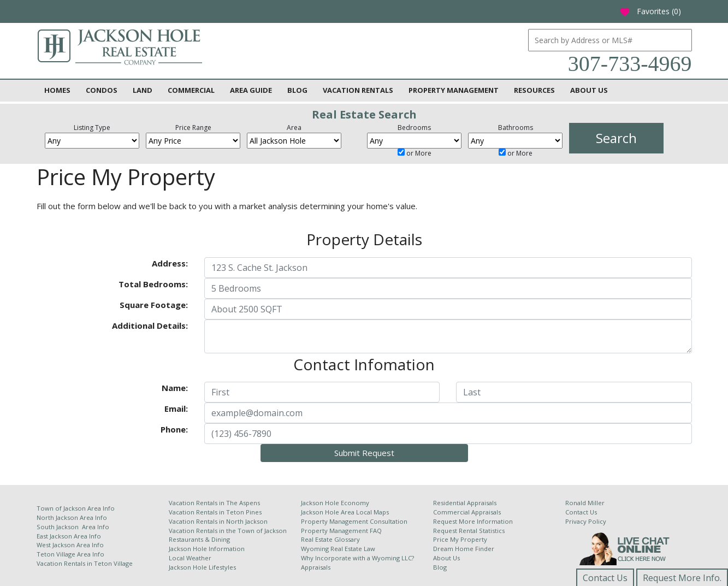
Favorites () (650, 11)
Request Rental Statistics (469, 531)
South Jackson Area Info (73, 527)
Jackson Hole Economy (335, 503)
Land (143, 90)
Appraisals (316, 567)
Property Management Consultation (354, 521)
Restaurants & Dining (199, 539)
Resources (534, 90)
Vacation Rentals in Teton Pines (215, 512)
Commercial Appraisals (467, 512)
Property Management (454, 90)
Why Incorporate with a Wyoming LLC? (357, 558)
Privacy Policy (586, 521)
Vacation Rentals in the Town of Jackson (228, 531)
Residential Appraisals (465, 503)
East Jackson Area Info (69, 536)
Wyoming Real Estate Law (338, 549)
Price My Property (460, 539)
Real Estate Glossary (330, 539)
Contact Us (581, 512)
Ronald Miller (585, 503)
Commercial (191, 90)
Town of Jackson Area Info (76, 508)
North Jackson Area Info (72, 517)
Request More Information (473, 521)
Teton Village (113, 563)
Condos (102, 90)
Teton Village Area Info (70, 554)
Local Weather (190, 558)
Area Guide (251, 90)
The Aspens (243, 503)
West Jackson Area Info (70, 545)
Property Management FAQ (341, 531)
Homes (57, 90)
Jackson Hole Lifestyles (202, 567)
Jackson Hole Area (329, 512)
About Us (589, 90)
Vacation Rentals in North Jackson (218, 521)
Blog (297, 90)
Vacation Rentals (358, 90)
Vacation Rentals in (65, 563)
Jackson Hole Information (207, 549)
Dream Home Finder (464, 549)
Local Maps (372, 512)
